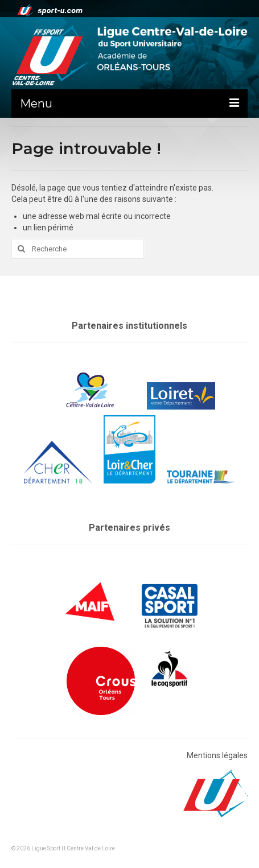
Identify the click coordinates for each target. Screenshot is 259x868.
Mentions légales (217, 755)
